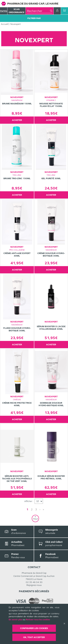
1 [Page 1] (27, 509)
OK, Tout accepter (34, 637)
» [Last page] (43, 509)
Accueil (4, 24)
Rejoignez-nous (34, 585)
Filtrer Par (34, 18)
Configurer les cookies (34, 628)
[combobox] (39, 11)
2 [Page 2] (32, 509)
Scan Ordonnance (17, 11)
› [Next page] (40, 509)
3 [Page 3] (36, 509)
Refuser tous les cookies (38, 620)
